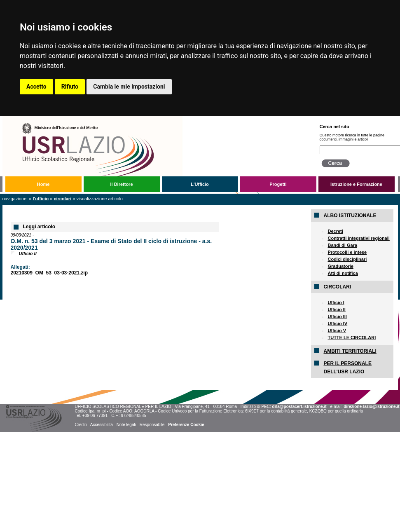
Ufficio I (336, 302)
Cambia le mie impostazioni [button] (129, 87)
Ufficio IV (337, 323)
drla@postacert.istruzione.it (299, 407)
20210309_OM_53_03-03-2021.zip (49, 273)
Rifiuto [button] (70, 87)
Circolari (62, 199)
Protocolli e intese (347, 252)
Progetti (278, 184)
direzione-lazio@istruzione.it (371, 407)
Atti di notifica (343, 273)
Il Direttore (121, 184)
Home (43, 184)
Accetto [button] (36, 87)
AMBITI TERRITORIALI (350, 351)
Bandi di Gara (342, 245)
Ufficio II (336, 309)
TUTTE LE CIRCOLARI (352, 337)
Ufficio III (337, 316)
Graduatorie (340, 266)
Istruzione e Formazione (356, 184)
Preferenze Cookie (186, 425)
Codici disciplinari (347, 259)
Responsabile (152, 425)
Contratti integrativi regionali (358, 238)
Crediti (81, 425)
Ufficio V (337, 330)
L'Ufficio (200, 184)
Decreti (335, 231)
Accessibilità (102, 425)
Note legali (126, 425)
